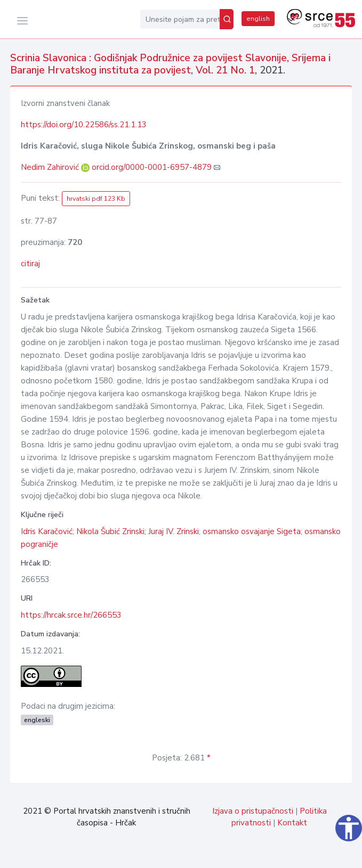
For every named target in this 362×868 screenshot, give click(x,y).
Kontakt (292, 823)
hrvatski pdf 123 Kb (96, 199)
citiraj (30, 264)
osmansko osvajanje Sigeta (252, 531)
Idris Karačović (47, 531)
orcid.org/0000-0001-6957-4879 (152, 167)
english (258, 19)
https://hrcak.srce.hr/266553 (71, 615)
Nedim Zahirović (51, 167)
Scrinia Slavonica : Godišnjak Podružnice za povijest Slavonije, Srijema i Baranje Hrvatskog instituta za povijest (170, 64)
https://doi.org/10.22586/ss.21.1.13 (84, 125)
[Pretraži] (227, 19)
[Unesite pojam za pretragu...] (180, 19)
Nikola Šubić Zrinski (110, 531)
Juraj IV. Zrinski (174, 531)
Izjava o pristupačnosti (253, 811)
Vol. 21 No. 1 (225, 70)
